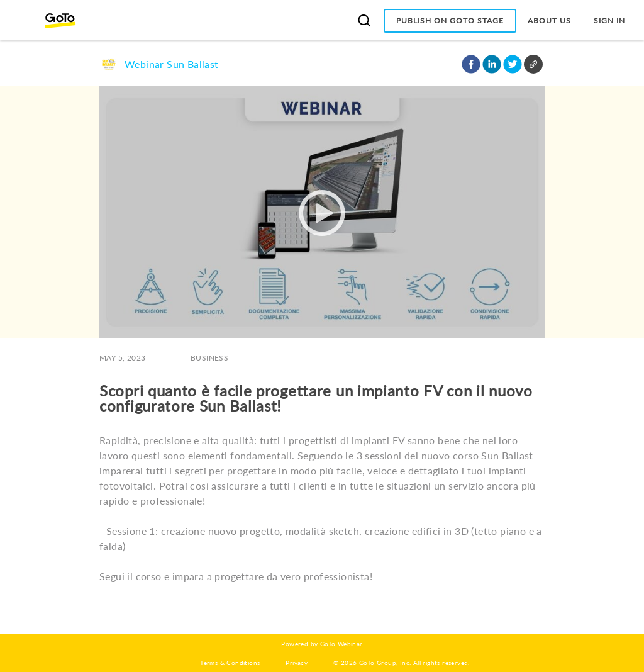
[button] (471, 64)
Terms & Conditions (230, 663)
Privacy (297, 663)
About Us (549, 20)
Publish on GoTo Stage (450, 20)
